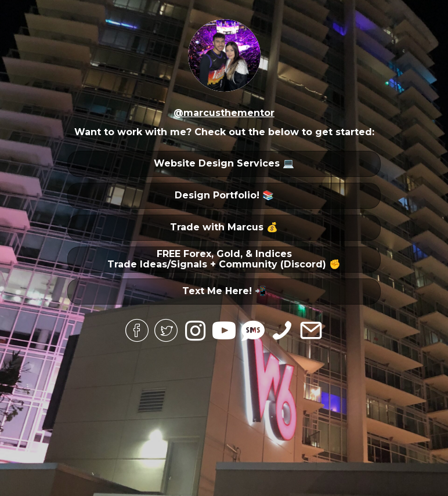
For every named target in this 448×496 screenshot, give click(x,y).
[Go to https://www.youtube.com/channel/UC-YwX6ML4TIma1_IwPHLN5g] (224, 331)
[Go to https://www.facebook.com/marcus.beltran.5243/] (137, 331)
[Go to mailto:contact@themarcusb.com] (311, 331)
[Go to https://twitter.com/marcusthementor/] (166, 331)
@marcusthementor (224, 113)
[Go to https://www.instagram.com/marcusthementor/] (195, 331)
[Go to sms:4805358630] (253, 331)
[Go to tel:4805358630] (282, 331)
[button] (224, 164)
